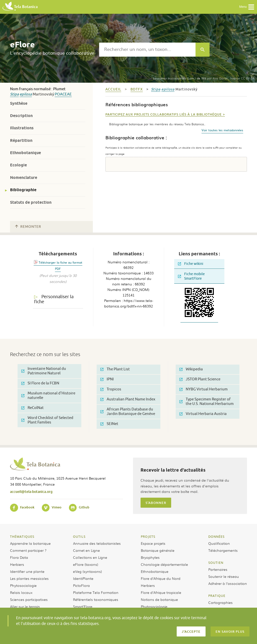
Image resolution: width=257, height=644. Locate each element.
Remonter (28, 227)
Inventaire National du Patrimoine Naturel (44, 371)
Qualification (219, 543)
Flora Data (19, 557)
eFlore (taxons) (86, 564)
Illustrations (22, 128)
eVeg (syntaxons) (87, 571)
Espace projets (153, 543)
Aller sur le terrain (25, 606)
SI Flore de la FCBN (40, 383)
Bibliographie (23, 190)
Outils (79, 536)
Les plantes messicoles (29, 578)
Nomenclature (24, 178)
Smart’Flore (83, 606)
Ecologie (18, 165)
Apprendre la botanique (30, 543)
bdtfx (137, 89)
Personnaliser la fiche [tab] (54, 299)
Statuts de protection (31, 202)
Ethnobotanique (25, 153)
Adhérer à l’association (228, 583)
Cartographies (220, 602)
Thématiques (22, 536)
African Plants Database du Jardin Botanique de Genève (128, 412)
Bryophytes (150, 557)
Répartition (21, 140)
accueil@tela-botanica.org (31, 492)
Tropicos (111, 389)
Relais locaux (21, 592)
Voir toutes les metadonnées (222, 130)
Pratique (217, 596)
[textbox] (147, 50)
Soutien (216, 563)
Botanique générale (158, 550)
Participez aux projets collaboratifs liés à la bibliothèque (164, 115)
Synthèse (19, 103)
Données (216, 536)
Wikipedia (191, 369)
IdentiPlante (83, 578)
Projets (148, 536)
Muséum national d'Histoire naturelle (48, 396)
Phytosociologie (23, 585)
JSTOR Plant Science (200, 379)
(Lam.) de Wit (179, 78)
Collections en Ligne (90, 557)
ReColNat (33, 408)
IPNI (107, 379)
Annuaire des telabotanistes (97, 543)
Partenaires (218, 569)
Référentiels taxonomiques (96, 599)
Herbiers (17, 564)
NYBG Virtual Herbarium (204, 389)
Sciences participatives (29, 599)
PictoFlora (81, 585)
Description (21, 116)
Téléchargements (223, 550)
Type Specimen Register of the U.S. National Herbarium (207, 402)
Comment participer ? (28, 550)
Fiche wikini (191, 264)
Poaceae (63, 94)
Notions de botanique (159, 599)
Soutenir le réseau (224, 576)
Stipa (14, 94)
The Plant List (115, 369)
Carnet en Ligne (86, 550)
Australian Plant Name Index (128, 399)
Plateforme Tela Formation (96, 592)
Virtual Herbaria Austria (203, 414)
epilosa (26, 94)
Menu (247, 7)
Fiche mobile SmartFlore (191, 276)
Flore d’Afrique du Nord (161, 578)
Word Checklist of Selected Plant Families (47, 420)
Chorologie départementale (164, 564)
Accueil (113, 89)
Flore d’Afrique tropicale (161, 592)
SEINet (109, 424)
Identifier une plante (27, 571)
